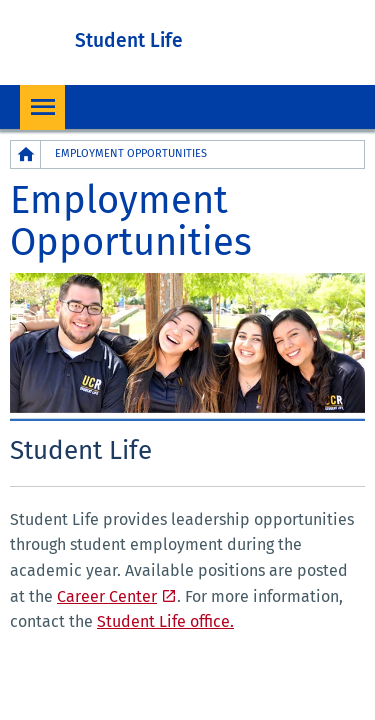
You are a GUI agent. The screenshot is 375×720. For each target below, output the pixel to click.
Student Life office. (165, 621)
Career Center (107, 596)
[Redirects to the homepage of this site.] (26, 154)
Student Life (129, 40)
